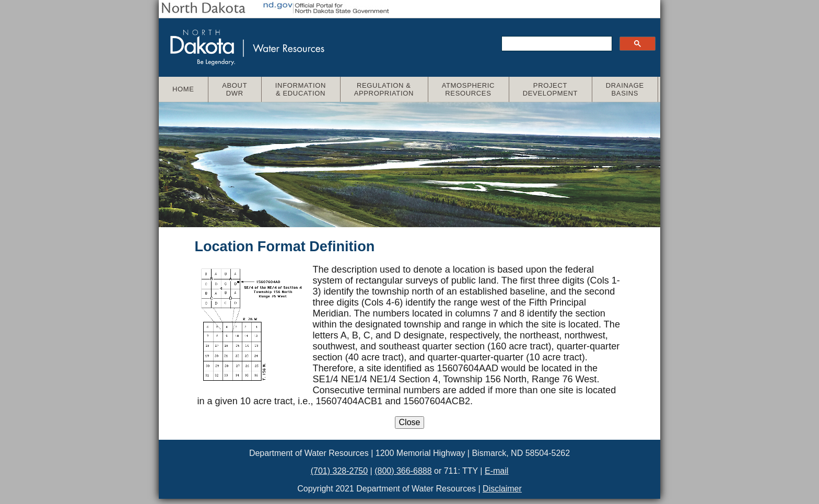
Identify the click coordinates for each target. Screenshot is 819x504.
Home (183, 89)
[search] (556, 44)
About (239, 89)
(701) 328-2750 (339, 471)
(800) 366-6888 (403, 471)
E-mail (496, 471)
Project (555, 89)
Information (305, 89)
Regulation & (389, 89)
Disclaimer (502, 489)
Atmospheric (473, 89)
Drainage (630, 89)
